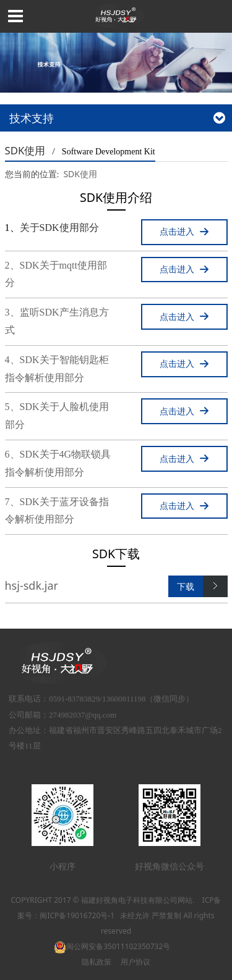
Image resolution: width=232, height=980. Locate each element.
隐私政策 (97, 962)
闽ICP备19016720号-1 (77, 915)
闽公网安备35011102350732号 (112, 946)
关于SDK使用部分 (59, 228)
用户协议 (135, 962)
